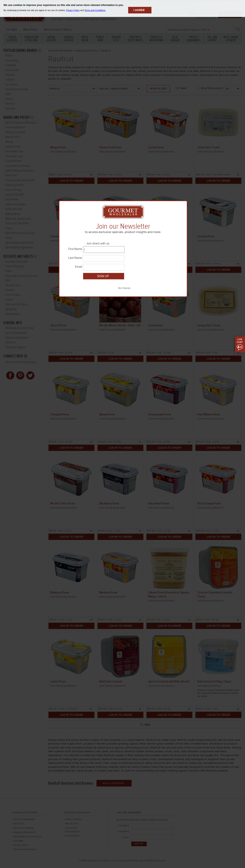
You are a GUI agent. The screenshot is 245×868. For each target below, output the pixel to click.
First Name (75, 249)
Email (79, 267)
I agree (139, 10)
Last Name (75, 258)
